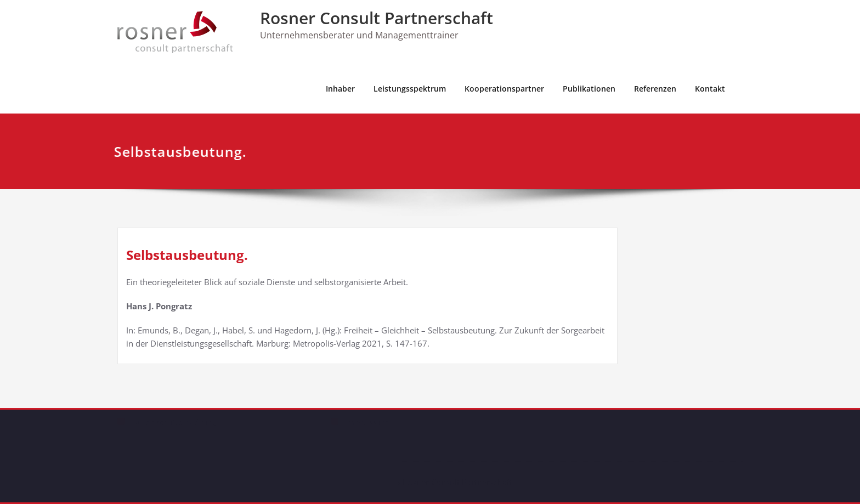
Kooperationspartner (504, 89)
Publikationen (589, 89)
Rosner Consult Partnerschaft (377, 18)
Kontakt (710, 89)
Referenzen (655, 89)
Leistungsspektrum (410, 89)
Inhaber (340, 89)
